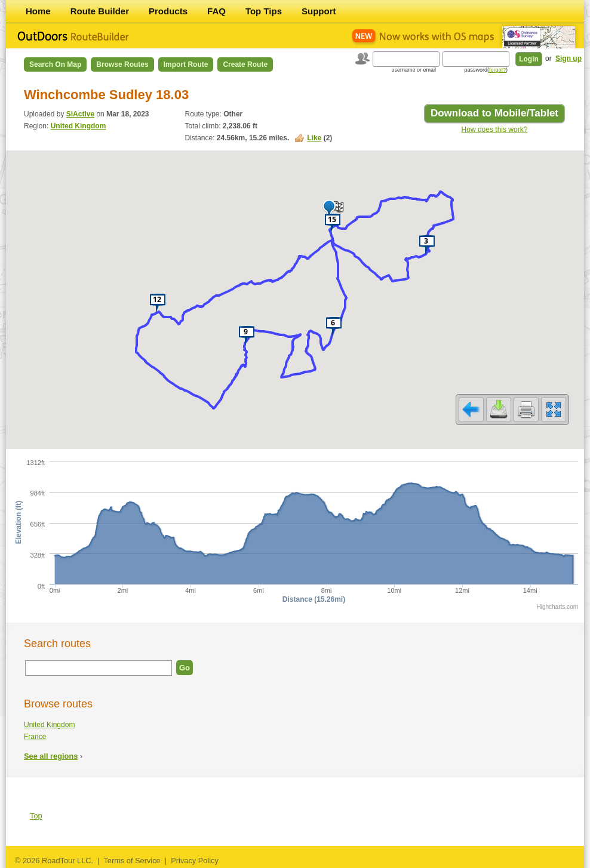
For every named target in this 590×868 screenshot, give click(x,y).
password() (486, 70)
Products (168, 11)
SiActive (80, 114)
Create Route (245, 64)
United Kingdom (79, 126)
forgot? (497, 70)
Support (319, 11)
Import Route (186, 64)
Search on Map (55, 64)
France (35, 737)
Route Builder (100, 11)
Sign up (569, 59)
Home (38, 11)
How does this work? (495, 130)
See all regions (51, 756)
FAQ (216, 11)
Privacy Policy (195, 861)
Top (36, 816)
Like (314, 138)
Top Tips (264, 11)
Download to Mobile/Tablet (494, 113)
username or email (414, 70)
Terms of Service (132, 861)
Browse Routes (122, 64)
